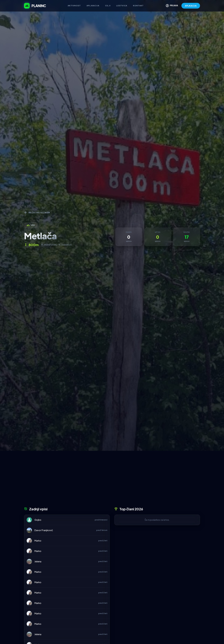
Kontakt (138, 6)
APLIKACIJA (191, 6)
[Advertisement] (112, 480)
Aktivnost (74, 6)
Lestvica (122, 6)
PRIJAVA (172, 6)
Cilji (108, 6)
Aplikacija (93, 6)
